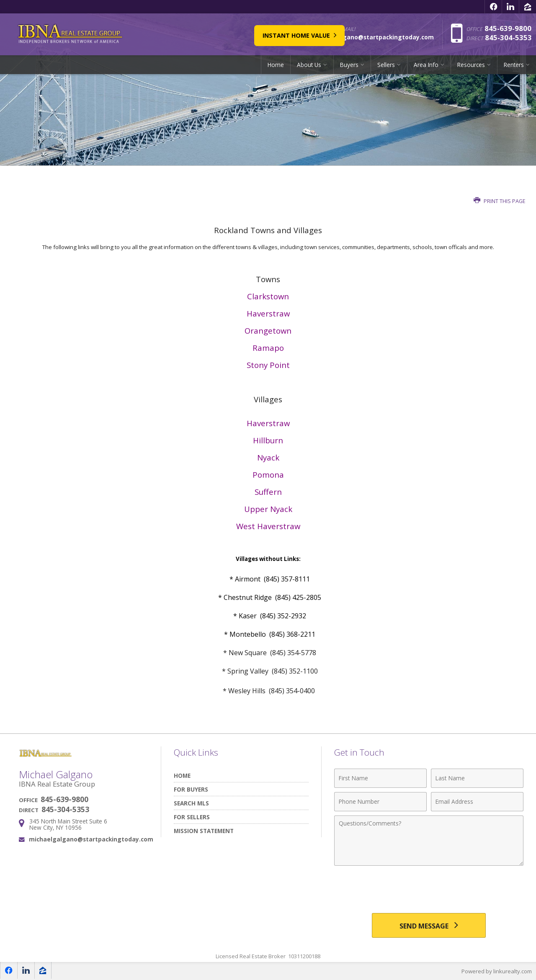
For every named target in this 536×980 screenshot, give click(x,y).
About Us (309, 65)
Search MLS (191, 803)
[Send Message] (429, 926)
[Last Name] (477, 778)
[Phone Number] (380, 802)
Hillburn (268, 440)
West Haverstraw (268, 526)
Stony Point (268, 365)
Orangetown (268, 331)
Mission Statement (204, 831)
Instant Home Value (260, 34)
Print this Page (500, 201)
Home (276, 65)
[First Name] (380, 778)
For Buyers (191, 789)
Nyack (268, 457)
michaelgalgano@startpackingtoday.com (91, 839)
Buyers (349, 65)
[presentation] (429, 890)
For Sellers (192, 817)
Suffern (268, 492)
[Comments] (429, 841)
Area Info (426, 65)
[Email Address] (477, 802)
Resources (471, 65)
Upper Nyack (268, 509)
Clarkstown (268, 296)
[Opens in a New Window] (493, 7)
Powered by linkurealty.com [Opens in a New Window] (497, 972)
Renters (514, 65)
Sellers (386, 65)
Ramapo (268, 348)
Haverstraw (268, 313)
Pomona (268, 475)
